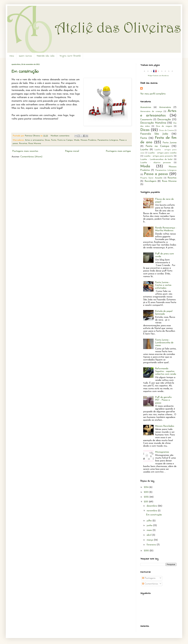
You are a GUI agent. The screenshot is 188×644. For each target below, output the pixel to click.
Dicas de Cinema (166, 130)
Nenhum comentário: (61, 136)
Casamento (146, 120)
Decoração (164, 120)
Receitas (23, 143)
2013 (147, 492)
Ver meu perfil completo (153, 94)
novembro (152, 511)
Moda (77, 140)
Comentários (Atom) (31, 157)
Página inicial (72, 151)
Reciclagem (150, 181)
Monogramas (162, 452)
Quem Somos (25, 56)
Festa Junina (170, 143)
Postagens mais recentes (25, 151)
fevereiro (152, 545)
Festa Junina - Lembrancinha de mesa (164, 343)
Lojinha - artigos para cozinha (162, 153)
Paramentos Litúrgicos (108, 140)
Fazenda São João (46, 56)
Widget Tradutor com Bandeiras (158, 76)
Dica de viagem (164, 126)
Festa (54, 140)
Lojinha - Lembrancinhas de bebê (156, 159)
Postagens (149, 578)
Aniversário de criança (151, 111)
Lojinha (144, 150)
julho (150, 521)
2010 (147, 551)
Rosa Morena (35, 143)
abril (149, 535)
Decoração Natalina (153, 123)
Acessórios (146, 107)
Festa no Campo (65, 140)
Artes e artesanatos (34, 140)
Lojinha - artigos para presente (158, 156)
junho (150, 526)
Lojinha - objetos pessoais (156, 163)
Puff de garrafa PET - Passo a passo (163, 400)
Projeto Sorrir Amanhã (70, 56)
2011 (146, 502)
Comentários (150, 584)
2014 (147, 487)
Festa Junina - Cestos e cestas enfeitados (163, 285)
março (150, 540)
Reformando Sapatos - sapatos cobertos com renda (166, 371)
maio (150, 530)
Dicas (47, 140)
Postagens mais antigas (118, 151)
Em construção (25, 72)
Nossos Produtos (88, 140)
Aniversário (165, 107)
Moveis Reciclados (165, 426)
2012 (147, 497)
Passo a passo (156, 174)
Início (12, 56)
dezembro (152, 506)
